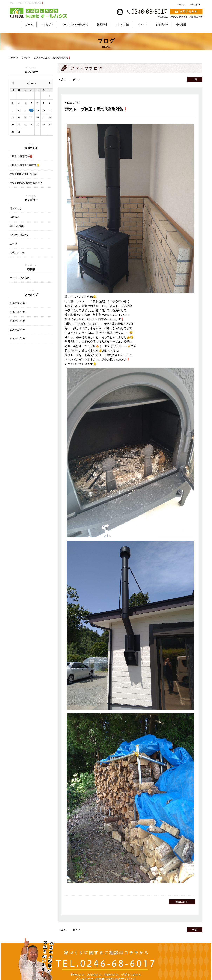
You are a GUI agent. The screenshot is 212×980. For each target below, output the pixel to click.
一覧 (195, 79)
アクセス (182, 5)
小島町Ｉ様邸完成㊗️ (21, 156)
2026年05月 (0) (18, 312)
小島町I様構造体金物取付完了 (26, 183)
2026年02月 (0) (18, 339)
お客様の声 (162, 25)
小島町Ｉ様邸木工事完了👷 (25, 165)
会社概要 (181, 25)
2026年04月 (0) (18, 321)
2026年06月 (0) (18, 303)
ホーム (29, 25)
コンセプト (47, 25)
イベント (143, 25)
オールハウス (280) (20, 278)
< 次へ (63, 79)
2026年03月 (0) (18, 330)
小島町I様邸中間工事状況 (24, 174)
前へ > (77, 79)
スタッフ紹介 (122, 25)
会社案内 (196, 5)
